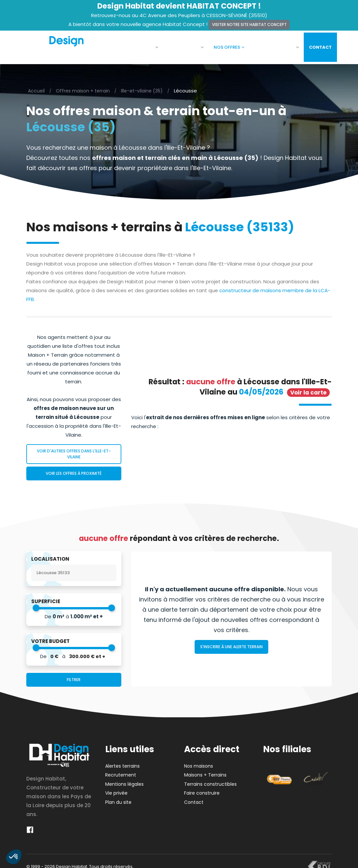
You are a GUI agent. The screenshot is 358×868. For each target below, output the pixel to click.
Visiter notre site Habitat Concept (249, 25)
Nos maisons (181, 45)
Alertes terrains (122, 762)
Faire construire (272, 45)
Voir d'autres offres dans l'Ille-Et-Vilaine (74, 450)
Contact (315, 45)
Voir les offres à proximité (74, 469)
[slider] (36, 604)
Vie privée (116, 789)
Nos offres (224, 45)
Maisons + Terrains (205, 771)
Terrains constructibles (210, 780)
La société (139, 45)
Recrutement (121, 771)
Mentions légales (124, 780)
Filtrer (74, 676)
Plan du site (118, 798)
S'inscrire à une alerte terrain (231, 643)
